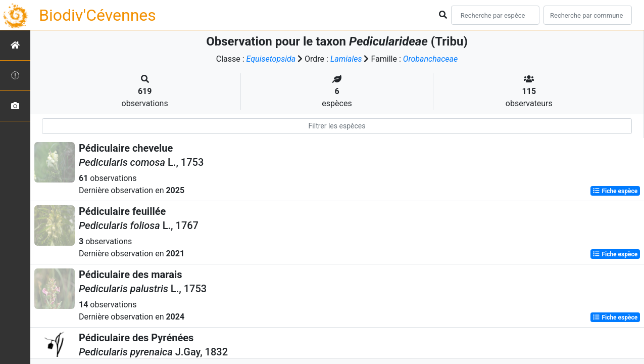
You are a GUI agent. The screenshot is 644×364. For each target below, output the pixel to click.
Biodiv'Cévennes (97, 15)
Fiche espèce (615, 191)
